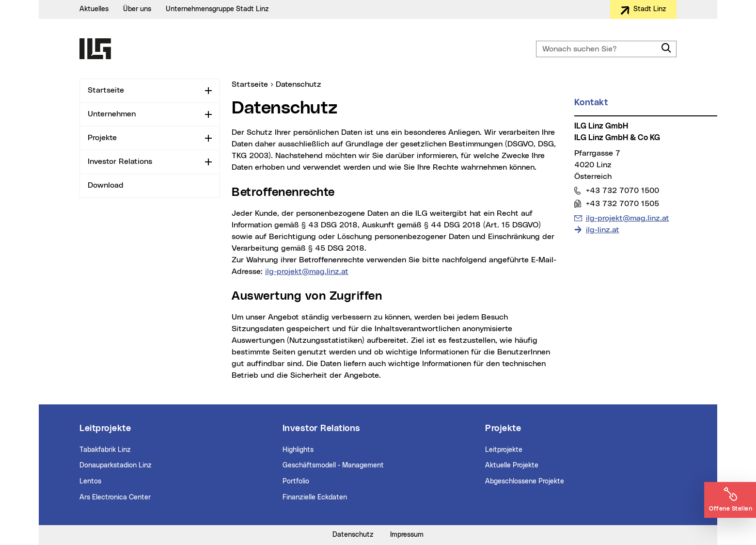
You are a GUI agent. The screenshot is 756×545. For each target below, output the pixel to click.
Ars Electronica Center (115, 497)
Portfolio (296, 481)
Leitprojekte (504, 450)
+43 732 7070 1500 (622, 190)
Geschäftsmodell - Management (333, 465)
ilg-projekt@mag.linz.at (307, 272)
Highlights (298, 450)
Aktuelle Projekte (512, 465)
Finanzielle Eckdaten (315, 497)
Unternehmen (112, 114)
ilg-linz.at (603, 230)
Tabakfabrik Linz (105, 450)
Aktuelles (94, 9)
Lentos (90, 481)
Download (106, 185)
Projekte (102, 138)
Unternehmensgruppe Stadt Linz (217, 9)
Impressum (407, 535)
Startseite (106, 90)
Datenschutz (353, 535)
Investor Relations (120, 161)
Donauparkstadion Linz (116, 465)
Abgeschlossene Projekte (525, 481)
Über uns (137, 9)
